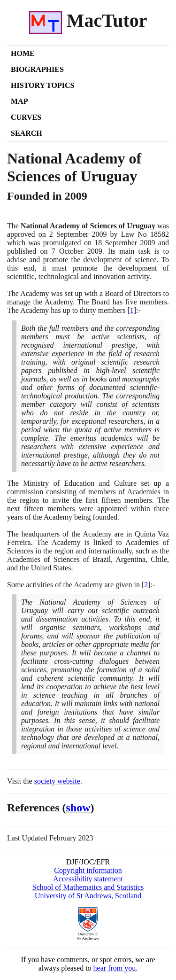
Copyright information (88, 870)
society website (57, 781)
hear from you (115, 968)
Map (19, 101)
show (78, 808)
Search (27, 133)
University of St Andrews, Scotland (88, 896)
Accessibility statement (88, 879)
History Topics (42, 85)
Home (23, 53)
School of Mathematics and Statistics (88, 887)
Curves (26, 117)
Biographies (37, 69)
